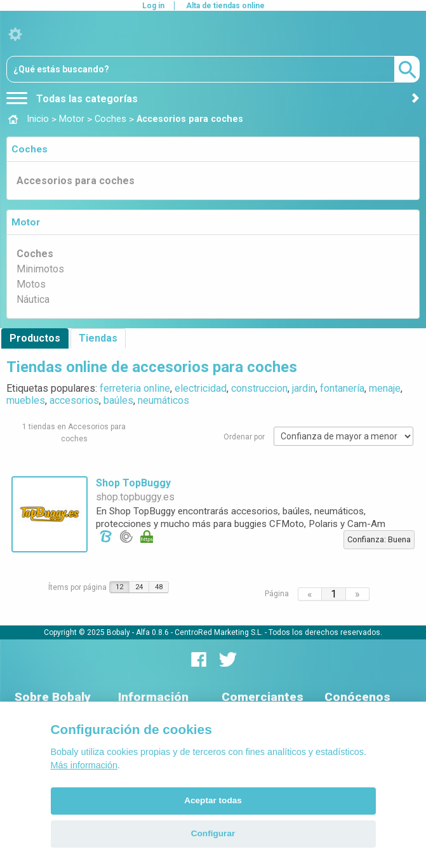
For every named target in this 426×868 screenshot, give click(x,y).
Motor (26, 222)
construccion (259, 388)
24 (139, 587)
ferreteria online (135, 388)
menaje (385, 388)
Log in (153, 6)
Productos (35, 338)
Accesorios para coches (76, 181)
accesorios (74, 400)
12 (119, 587)
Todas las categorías (72, 99)
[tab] (213, 149)
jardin (304, 388)
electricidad (201, 388)
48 (159, 587)
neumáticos (163, 400)
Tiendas (98, 338)
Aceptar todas (213, 800)
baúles (118, 400)
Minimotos (40, 269)
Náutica (33, 299)
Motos (31, 284)
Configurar (213, 833)
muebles (26, 400)
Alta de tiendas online (225, 6)
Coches (30, 149)
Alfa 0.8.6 (152, 632)
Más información (84, 765)
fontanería (342, 388)
